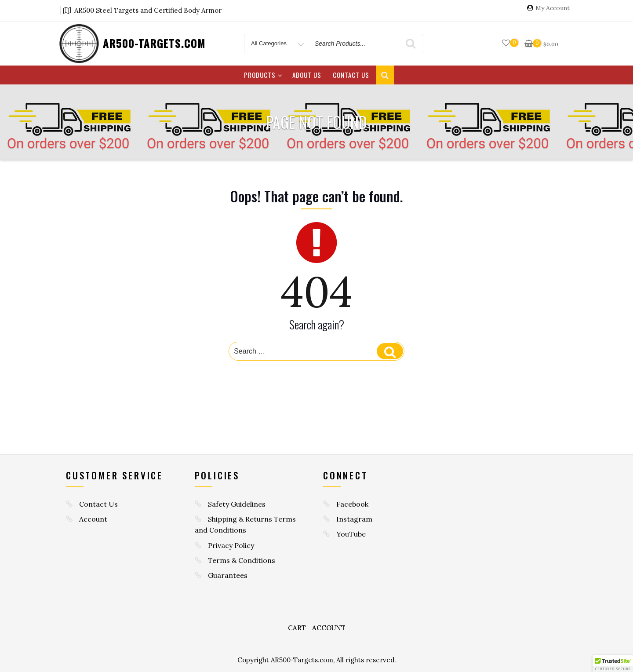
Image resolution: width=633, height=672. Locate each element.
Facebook (352, 504)
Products (263, 75)
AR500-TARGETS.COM (154, 43)
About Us (307, 75)
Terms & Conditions (242, 560)
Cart (297, 628)
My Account (553, 8)
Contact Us (351, 75)
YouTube (351, 534)
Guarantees (228, 575)
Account (93, 519)
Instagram (354, 519)
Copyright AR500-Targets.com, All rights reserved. (317, 660)
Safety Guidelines (237, 504)
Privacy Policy (231, 545)
